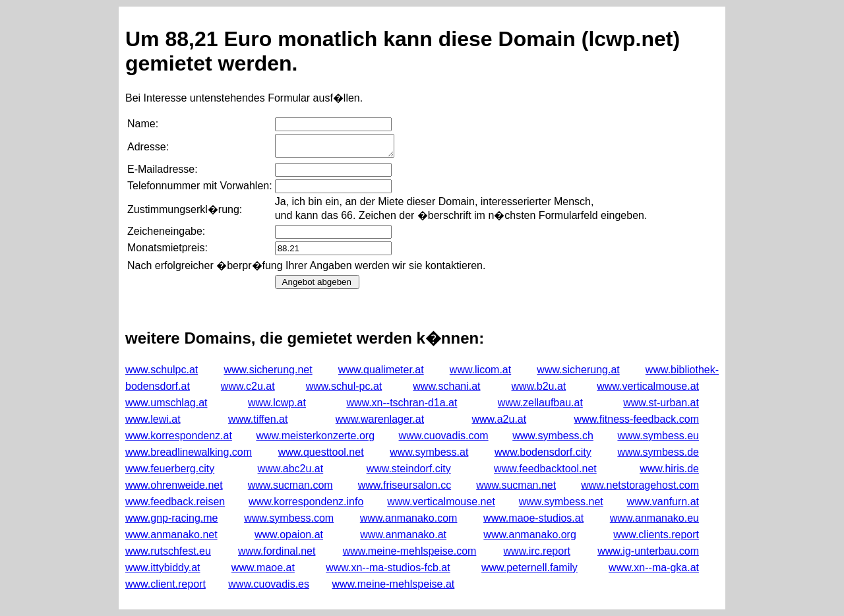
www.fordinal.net (277, 551)
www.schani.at (446, 386)
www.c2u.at (248, 386)
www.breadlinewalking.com (189, 452)
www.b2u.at (539, 386)
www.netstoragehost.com (640, 485)
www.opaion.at (289, 535)
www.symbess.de (658, 452)
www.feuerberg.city (170, 469)
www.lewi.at (153, 419)
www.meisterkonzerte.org (315, 436)
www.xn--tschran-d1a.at (402, 403)
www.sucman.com (290, 485)
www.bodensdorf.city (543, 452)
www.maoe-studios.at (533, 518)
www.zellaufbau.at (540, 403)
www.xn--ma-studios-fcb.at (388, 568)
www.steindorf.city (409, 469)
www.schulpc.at (162, 370)
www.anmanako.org (530, 535)
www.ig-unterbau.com (648, 551)
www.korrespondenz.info (306, 502)
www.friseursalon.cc (405, 485)
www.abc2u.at (291, 469)
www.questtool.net (321, 452)
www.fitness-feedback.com (637, 419)
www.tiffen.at (258, 419)
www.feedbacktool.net (545, 469)
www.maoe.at (263, 568)
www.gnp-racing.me (172, 518)
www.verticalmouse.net (441, 502)
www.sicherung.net (268, 370)
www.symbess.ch (553, 436)
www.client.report (166, 584)
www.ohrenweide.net (174, 485)
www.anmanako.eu (654, 518)
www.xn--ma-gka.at (654, 568)
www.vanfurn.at (663, 502)
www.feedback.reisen (175, 502)
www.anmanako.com (409, 518)
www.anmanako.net (171, 535)
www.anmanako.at (403, 535)
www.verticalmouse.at (648, 386)
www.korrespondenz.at (179, 436)
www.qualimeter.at (381, 370)
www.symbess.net (561, 502)
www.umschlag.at (166, 403)
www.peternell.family (529, 568)
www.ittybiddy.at (163, 568)
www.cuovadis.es (269, 584)
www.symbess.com (289, 518)
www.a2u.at (499, 419)
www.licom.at (480, 370)
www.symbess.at (429, 452)
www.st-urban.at (661, 403)
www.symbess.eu (658, 436)
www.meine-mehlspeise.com (410, 551)
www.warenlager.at (380, 419)
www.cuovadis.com (444, 436)
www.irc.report (537, 551)
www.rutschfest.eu (168, 551)
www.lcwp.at (277, 403)
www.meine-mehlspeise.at (393, 584)
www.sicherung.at (578, 370)
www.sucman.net (516, 485)
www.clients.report (656, 535)
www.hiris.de (669, 469)
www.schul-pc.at (344, 386)
